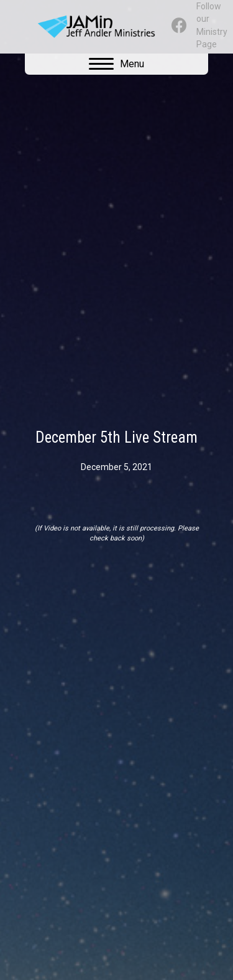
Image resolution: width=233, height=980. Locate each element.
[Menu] (116, 64)
